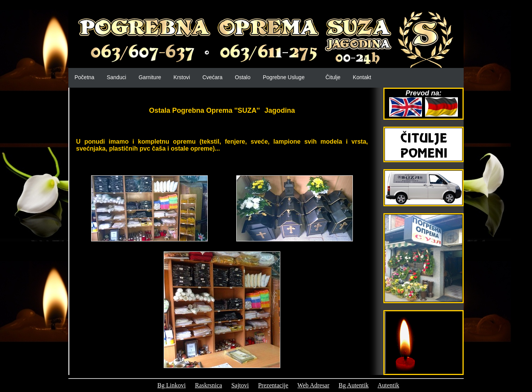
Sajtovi (240, 385)
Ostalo (242, 77)
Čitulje (333, 77)
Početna (84, 77)
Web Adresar (313, 385)
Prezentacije (273, 385)
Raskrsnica (208, 385)
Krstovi (182, 77)
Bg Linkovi (172, 385)
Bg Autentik (354, 385)
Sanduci (116, 77)
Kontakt (362, 77)
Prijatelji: (137, 385)
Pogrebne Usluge (284, 77)
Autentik (388, 385)
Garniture (150, 77)
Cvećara (212, 77)
